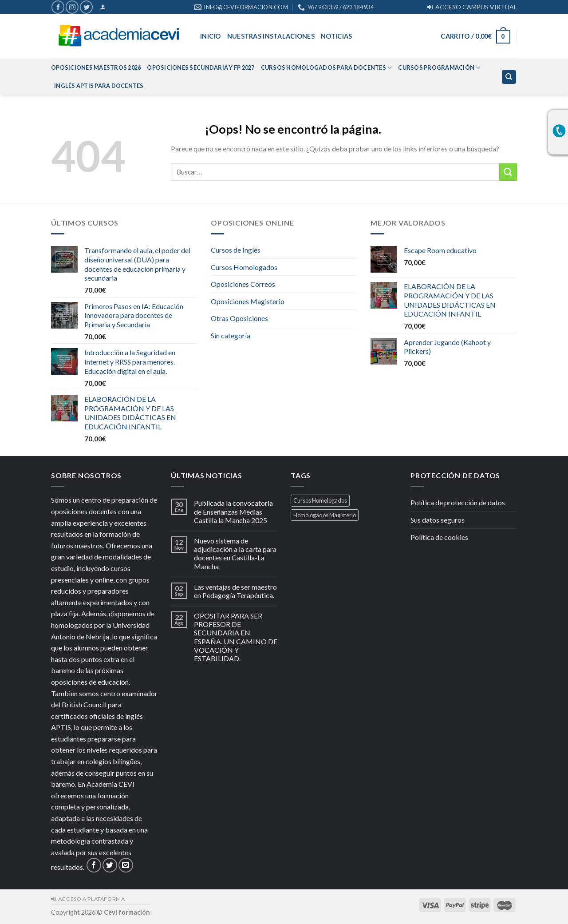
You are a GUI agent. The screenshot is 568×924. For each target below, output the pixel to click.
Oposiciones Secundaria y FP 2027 (201, 67)
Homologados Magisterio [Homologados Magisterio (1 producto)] (325, 515)
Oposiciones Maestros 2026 (96, 67)
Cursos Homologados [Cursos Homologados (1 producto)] (320, 500)
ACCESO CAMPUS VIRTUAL (472, 7)
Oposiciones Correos (243, 284)
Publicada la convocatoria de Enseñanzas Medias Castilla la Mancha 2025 (233, 511)
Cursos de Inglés (236, 250)
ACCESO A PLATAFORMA (88, 899)
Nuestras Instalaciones (271, 36)
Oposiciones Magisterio (248, 301)
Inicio (211, 36)
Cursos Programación (439, 68)
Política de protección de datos (458, 502)
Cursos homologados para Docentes (327, 68)
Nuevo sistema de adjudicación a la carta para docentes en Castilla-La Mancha (235, 553)
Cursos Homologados (244, 267)
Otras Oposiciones (239, 318)
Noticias (336, 36)
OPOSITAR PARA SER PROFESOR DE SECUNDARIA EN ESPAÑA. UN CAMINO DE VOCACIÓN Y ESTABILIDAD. (236, 637)
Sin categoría (231, 335)
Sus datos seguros (438, 520)
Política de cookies (439, 537)
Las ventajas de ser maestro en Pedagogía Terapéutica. (235, 591)
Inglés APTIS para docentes (99, 86)
